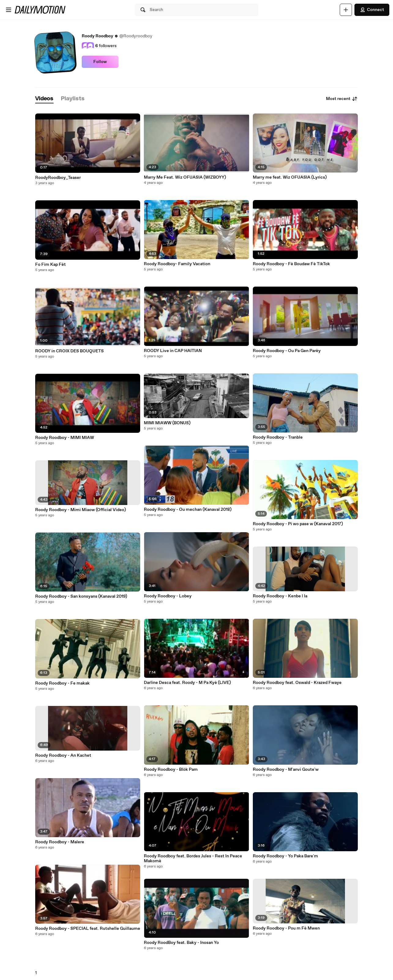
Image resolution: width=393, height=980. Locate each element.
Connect (372, 10)
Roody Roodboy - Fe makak (62, 683)
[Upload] (346, 10)
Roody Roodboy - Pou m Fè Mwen (286, 928)
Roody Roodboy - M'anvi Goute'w (286, 770)
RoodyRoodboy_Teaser (58, 178)
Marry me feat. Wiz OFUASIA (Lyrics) (290, 177)
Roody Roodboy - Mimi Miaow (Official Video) (80, 510)
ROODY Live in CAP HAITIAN (173, 351)
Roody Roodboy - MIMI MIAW (65, 438)
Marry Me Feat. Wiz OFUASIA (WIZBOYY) (185, 177)
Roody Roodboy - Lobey (168, 596)
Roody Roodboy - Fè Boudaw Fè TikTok (291, 264)
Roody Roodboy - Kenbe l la (280, 596)
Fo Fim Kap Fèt (51, 265)
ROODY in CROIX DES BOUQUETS (69, 351)
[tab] (44, 99)
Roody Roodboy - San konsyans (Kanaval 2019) (81, 596)
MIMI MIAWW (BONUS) (167, 423)
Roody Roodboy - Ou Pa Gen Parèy (287, 351)
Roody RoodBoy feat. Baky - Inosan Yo (181, 943)
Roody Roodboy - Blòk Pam (171, 770)
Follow (100, 62)
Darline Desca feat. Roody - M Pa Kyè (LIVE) (187, 683)
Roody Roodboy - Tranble (278, 437)
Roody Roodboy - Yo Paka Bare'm (285, 856)
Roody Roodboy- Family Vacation (177, 264)
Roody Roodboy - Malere (60, 842)
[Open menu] (9, 10)
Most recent (342, 99)
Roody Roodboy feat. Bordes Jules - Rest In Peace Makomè (193, 859)
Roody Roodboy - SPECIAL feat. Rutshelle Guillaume (88, 929)
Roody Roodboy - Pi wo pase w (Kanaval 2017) (298, 524)
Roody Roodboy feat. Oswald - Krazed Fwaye (297, 683)
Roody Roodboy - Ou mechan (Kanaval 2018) (188, 510)
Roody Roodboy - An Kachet (63, 755)
